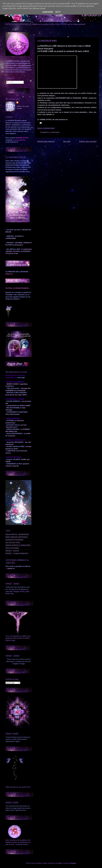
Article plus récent (46, 142)
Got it (58, 12)
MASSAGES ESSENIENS (14, 540)
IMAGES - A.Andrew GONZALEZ (17, 554)
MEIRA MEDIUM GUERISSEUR (17, 537)
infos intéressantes (13, 414)
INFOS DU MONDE (12, 548)
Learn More (48, 12)
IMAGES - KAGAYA (12, 551)
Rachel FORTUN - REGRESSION (17, 534)
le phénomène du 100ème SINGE (18, 406)
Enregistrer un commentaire (50, 132)
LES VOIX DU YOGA (13, 543)
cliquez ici (11, 568)
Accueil (67, 142)
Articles (10, 82)
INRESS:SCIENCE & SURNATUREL (18, 545)
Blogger (73, 863)
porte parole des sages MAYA (16, 395)
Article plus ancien (88, 142)
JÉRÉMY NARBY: (13, 384)
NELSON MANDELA (14, 408)
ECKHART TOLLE (13, 425)
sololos (60, 863)
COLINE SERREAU (13, 401)
